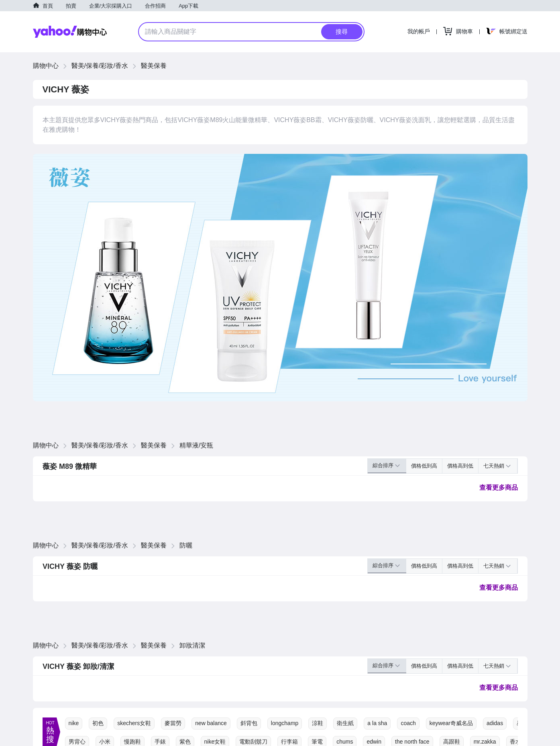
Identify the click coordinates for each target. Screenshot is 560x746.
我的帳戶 (419, 31)
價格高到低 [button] (460, 466)
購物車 (464, 31)
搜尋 (342, 32)
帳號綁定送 (513, 31)
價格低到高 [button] (424, 466)
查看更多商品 (499, 487)
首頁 (48, 6)
